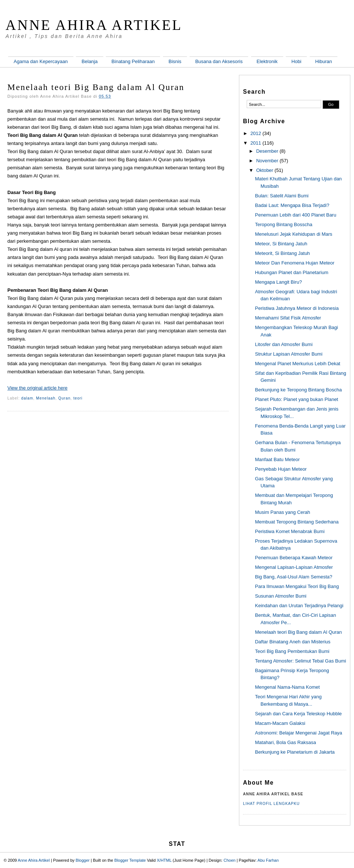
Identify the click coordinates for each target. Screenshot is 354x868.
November (267, 161)
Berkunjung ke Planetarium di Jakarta (295, 752)
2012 (256, 133)
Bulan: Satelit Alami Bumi (282, 196)
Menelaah (46, 398)
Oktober (265, 170)
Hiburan (324, 61)
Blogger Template (130, 860)
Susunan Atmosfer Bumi (280, 596)
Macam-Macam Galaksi (280, 723)
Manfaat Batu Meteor (277, 459)
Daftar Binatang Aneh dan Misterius (293, 642)
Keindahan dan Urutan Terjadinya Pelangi (299, 606)
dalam (27, 398)
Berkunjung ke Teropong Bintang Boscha (298, 390)
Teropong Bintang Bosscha (283, 224)
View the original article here (37, 388)
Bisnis (175, 61)
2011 (256, 143)
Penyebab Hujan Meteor (281, 469)
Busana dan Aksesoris (219, 61)
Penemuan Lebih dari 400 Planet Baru (295, 215)
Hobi (296, 61)
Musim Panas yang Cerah (282, 512)
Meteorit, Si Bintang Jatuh (282, 253)
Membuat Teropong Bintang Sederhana (297, 522)
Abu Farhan (268, 860)
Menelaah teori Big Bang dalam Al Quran (96, 87)
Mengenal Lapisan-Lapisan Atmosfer (294, 567)
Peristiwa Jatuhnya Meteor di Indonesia (297, 308)
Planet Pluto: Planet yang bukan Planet (296, 399)
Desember (267, 151)
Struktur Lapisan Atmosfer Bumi (289, 354)
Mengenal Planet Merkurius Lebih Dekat (297, 364)
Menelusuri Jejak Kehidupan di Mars (294, 234)
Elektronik (267, 61)
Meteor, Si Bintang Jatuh (281, 244)
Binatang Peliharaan (133, 61)
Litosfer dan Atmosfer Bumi (284, 344)
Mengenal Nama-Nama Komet (287, 687)
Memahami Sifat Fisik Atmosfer (288, 318)
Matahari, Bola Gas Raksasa (285, 742)
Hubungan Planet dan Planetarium (291, 272)
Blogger (83, 860)
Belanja (89, 61)
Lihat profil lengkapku (271, 804)
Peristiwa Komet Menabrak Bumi (290, 531)
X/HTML (164, 860)
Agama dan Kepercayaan (41, 61)
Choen (229, 860)
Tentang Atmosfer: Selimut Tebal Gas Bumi (300, 661)
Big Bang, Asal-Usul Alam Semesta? (294, 577)
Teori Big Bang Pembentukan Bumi (292, 651)
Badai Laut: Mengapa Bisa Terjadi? (292, 205)
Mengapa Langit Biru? (278, 282)
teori (78, 398)
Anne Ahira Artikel (94, 25)
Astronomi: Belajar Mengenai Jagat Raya (298, 733)
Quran (64, 398)
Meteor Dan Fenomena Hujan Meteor (294, 263)
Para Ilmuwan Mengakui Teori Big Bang (297, 586)
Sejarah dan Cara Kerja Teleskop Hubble (298, 714)
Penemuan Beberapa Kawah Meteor (294, 558)
